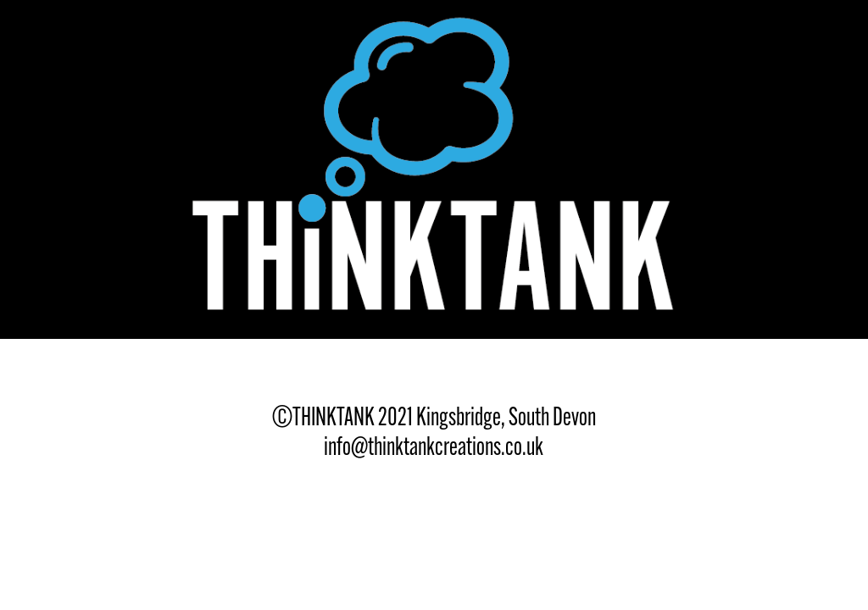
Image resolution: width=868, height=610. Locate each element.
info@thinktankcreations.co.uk (434, 446)
